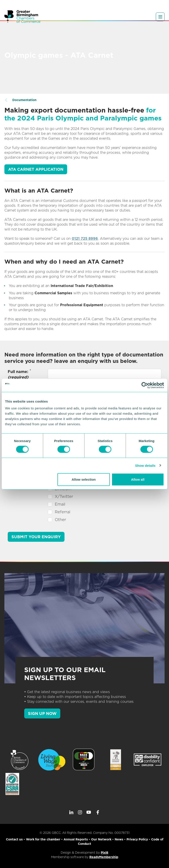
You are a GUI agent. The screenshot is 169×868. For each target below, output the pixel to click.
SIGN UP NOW (42, 713)
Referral (62, 512)
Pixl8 (105, 853)
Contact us (14, 839)
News (119, 839)
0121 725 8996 (85, 239)
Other (60, 520)
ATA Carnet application (36, 169)
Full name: (19, 374)
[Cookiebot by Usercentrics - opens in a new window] (145, 385)
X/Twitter (64, 496)
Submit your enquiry (36, 537)
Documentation (24, 100)
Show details (145, 465)
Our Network (101, 839)
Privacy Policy (137, 839)
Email (60, 504)
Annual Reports (76, 839)
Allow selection (84, 479)
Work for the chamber (43, 839)
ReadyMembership (104, 857)
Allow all (138, 479)
